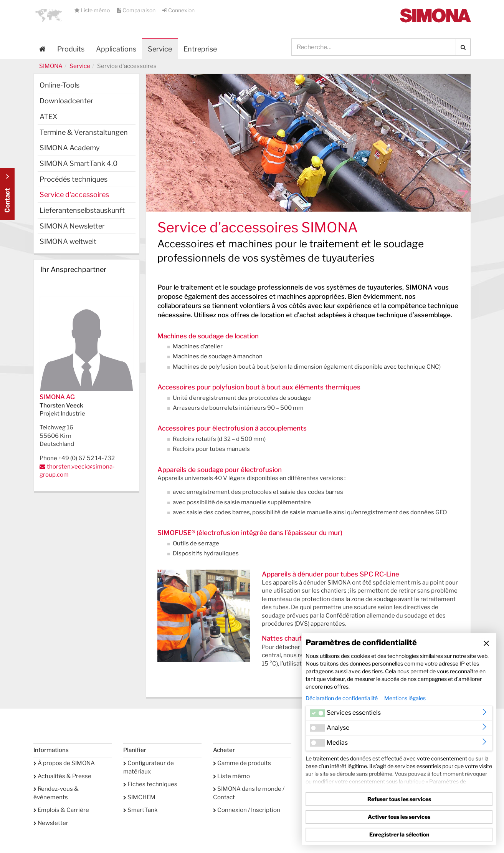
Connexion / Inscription (247, 810)
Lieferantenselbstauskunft (82, 210)
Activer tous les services (399, 817)
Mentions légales (405, 698)
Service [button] (160, 49)
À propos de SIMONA (64, 763)
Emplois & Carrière (61, 810)
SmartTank (140, 810)
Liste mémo (93, 10)
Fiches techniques (150, 784)
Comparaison (137, 10)
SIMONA (51, 66)
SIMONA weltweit (68, 241)
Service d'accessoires (74, 195)
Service (80, 66)
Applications (116, 49)
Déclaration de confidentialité (342, 698)
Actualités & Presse (62, 776)
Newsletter (51, 823)
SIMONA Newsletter (72, 226)
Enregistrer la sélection (399, 834)
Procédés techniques (74, 179)
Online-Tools (59, 85)
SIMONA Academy (70, 148)
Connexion (178, 10)
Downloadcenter (66, 101)
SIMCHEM (139, 797)
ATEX (48, 117)
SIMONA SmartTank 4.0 (78, 163)
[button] (49, 15)
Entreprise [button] (200, 49)
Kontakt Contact (7, 194)
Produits (71, 49)
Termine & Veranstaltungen (84, 132)
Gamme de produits (242, 763)
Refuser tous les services (399, 799)
